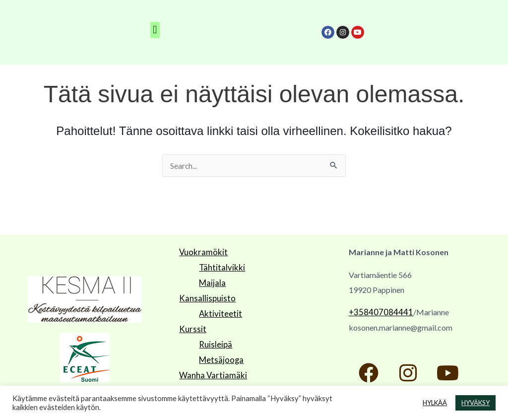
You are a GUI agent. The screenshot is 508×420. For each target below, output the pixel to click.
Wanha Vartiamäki (210, 370)
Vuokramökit (202, 252)
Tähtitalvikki (221, 267)
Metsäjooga (220, 355)
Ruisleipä (214, 341)
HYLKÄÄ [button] (435, 403)
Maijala (212, 282)
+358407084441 (378, 313)
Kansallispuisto (205, 297)
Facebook (196, 385)
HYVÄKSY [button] (476, 403)
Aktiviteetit (219, 311)
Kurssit (191, 326)
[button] (155, 30)
